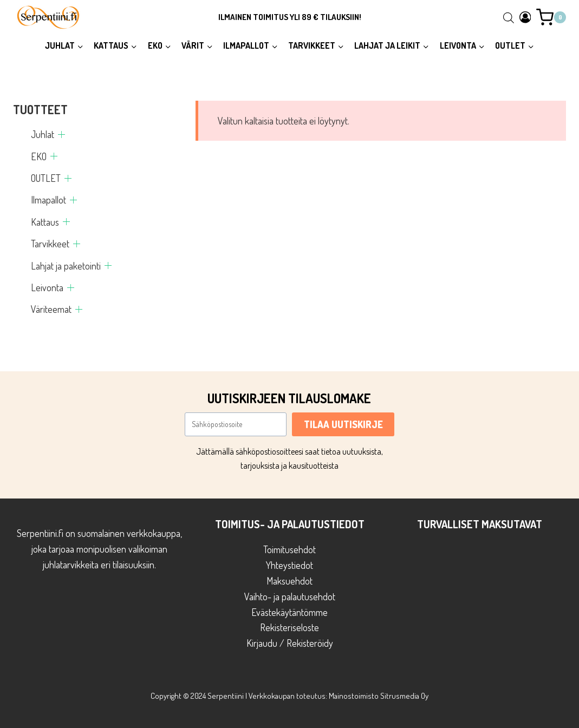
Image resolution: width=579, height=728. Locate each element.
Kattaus (45, 222)
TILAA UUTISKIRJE (343, 424)
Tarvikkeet (50, 244)
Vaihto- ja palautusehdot (290, 596)
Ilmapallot (48, 200)
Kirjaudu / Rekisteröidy (290, 643)
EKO (39, 156)
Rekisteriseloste (289, 627)
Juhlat (43, 134)
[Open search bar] (509, 17)
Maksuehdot (289, 581)
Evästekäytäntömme (289, 612)
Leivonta (47, 287)
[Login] (525, 17)
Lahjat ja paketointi (66, 266)
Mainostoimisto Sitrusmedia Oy (379, 696)
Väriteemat (51, 309)
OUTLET (46, 178)
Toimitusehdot (289, 549)
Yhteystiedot (289, 565)
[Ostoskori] (551, 17)
